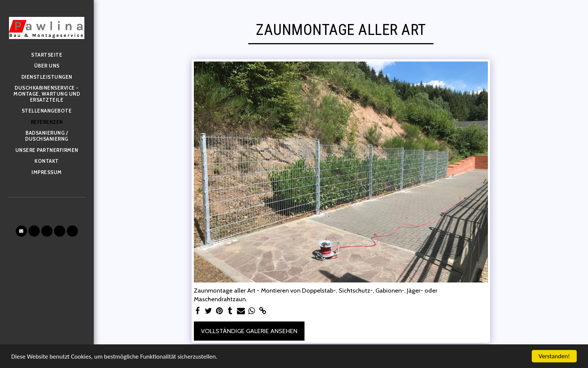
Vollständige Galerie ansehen (249, 331)
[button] (21, 231)
